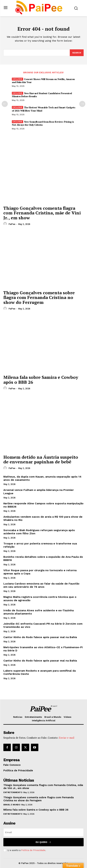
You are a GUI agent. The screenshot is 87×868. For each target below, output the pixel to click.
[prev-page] (5, 104)
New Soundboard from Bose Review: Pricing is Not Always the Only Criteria (43, 123)
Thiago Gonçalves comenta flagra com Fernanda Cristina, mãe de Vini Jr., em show (42, 213)
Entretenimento (13, 792)
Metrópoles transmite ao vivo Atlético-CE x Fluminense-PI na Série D (43, 649)
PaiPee (12, 224)
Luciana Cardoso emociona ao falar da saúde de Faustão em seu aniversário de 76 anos (41, 585)
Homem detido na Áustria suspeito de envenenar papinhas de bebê (41, 459)
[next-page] (82, 104)
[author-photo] (6, 224)
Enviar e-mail (67, 738)
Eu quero (43, 842)
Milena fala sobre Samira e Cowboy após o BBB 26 (41, 380)
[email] (43, 832)
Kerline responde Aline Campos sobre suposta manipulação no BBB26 (43, 505)
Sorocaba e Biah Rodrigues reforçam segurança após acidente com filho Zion (39, 532)
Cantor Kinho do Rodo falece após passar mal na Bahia (40, 637)
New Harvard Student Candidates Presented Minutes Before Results (42, 95)
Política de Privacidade (33, 850)
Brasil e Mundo (12, 805)
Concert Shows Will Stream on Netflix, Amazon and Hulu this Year (43, 81)
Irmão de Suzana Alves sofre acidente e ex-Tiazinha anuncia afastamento (39, 612)
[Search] (77, 53)
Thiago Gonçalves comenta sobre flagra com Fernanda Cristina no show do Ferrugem (39, 297)
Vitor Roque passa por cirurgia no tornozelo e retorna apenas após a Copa (40, 572)
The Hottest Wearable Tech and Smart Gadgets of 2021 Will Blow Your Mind (43, 109)
